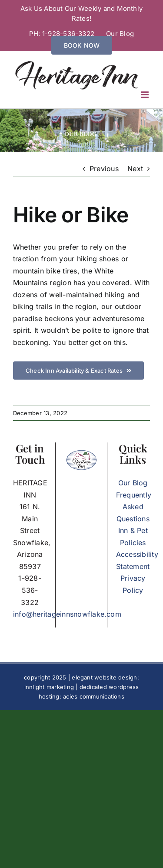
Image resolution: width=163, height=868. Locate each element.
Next (135, 169)
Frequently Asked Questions (134, 507)
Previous (104, 169)
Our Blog (133, 483)
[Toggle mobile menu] (145, 95)
